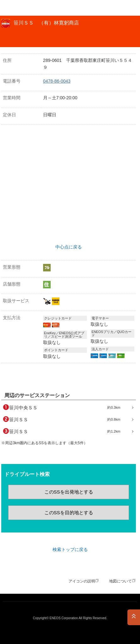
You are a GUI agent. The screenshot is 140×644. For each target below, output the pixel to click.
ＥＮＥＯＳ (21, 8)
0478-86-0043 (57, 81)
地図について (120, 581)
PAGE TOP (134, 617)
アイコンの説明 (82, 581)
